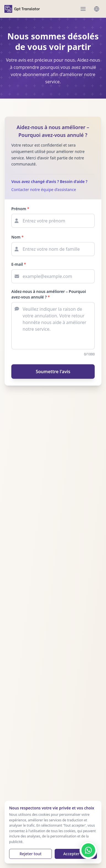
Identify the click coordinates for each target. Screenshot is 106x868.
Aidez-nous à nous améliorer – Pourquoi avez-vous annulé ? (49, 294)
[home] (22, 9)
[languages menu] (97, 9)
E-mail (19, 264)
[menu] (83, 9)
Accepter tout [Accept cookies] (76, 854)
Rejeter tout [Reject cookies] (31, 854)
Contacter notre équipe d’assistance (44, 190)
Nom (17, 237)
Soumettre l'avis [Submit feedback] (53, 372)
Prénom (20, 209)
